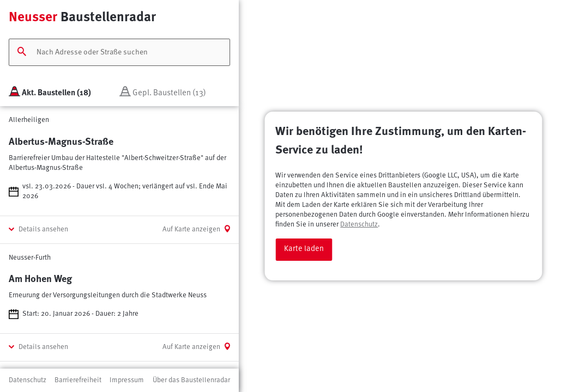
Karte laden (304, 249)
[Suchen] (22, 52)
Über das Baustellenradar (191, 380)
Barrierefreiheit (78, 380)
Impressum (127, 380)
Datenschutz (359, 225)
